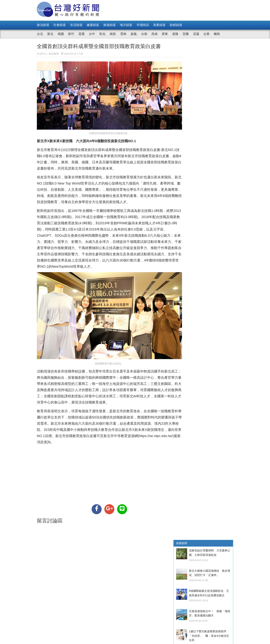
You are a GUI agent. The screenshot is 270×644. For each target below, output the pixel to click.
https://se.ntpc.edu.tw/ (55, 438)
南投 (113, 34)
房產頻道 (159, 25)
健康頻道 (93, 25)
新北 (50, 34)
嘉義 (134, 34)
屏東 (165, 34)
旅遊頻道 (110, 25)
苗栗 (82, 34)
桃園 (61, 34)
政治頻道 (43, 25)
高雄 (154, 34)
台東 (206, 34)
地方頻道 (126, 25)
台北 (40, 34)
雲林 (123, 34)
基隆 (175, 34)
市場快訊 (143, 25)
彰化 (102, 34)
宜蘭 (186, 34)
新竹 (71, 34)
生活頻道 (76, 25)
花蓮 (196, 34)
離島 (217, 34)
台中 (92, 34)
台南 (144, 34)
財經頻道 (176, 25)
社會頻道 (60, 25)
